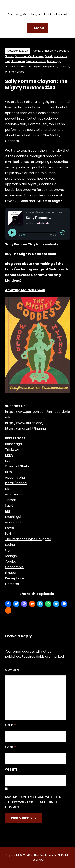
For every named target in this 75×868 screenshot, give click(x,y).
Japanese (18, 61)
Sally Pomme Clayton (28, 67)
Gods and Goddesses (29, 56)
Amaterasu (14, 494)
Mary (9, 455)
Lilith (8, 472)
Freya (9, 528)
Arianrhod (13, 522)
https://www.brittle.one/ (24, 423)
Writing (9, 72)
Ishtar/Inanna (16, 483)
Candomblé (14, 567)
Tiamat (11, 500)
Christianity (49, 51)
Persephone (15, 578)
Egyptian (63, 51)
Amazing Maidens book (25, 290)
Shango (11, 556)
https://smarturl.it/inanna (25, 429)
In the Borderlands (37, 7)
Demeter (12, 584)
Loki (8, 534)
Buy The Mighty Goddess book (31, 254)
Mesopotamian (36, 61)
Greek (49, 56)
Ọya (8, 550)
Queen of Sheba (18, 466)
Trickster (64, 67)
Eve (8, 461)
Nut (8, 511)
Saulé (9, 505)
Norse (9, 67)
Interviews (60, 56)
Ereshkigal (13, 517)
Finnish (9, 56)
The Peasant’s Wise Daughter (28, 539)
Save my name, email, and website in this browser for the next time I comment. (33, 802)
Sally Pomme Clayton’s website (32, 244)
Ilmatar (11, 573)
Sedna (10, 545)
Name (10, 725)
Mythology (54, 61)
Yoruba (20, 72)
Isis (7, 489)
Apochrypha (15, 477)
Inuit (8, 61)
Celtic (37, 51)
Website (11, 770)
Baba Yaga (13, 444)
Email (10, 747)
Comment (14, 670)
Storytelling (50, 67)
